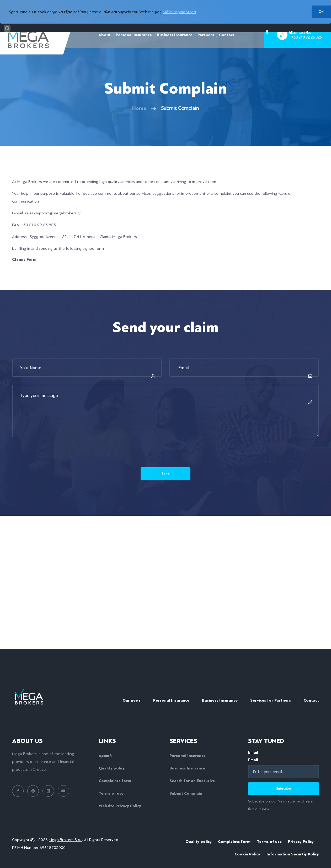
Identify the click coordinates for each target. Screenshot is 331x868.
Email (284, 756)
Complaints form (115, 780)
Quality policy (112, 768)
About (105, 45)
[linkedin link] (48, 791)
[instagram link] (33, 791)
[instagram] (306, 32)
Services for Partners (271, 700)
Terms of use (111, 793)
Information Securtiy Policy (293, 854)
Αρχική (105, 755)
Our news (132, 700)
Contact (227, 45)
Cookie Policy (247, 854)
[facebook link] (18, 791)
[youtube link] (63, 791)
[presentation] (52, 457)
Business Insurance (175, 45)
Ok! (321, 12)
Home (139, 108)
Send (166, 474)
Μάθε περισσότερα (179, 12)
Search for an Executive (192, 780)
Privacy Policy (301, 841)
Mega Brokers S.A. (65, 839)
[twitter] (291, 32)
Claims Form (24, 259)
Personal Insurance (134, 45)
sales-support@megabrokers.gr (53, 213)
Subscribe (284, 788)
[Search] (267, 32)
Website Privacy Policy (120, 806)
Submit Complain (186, 793)
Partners (206, 45)
